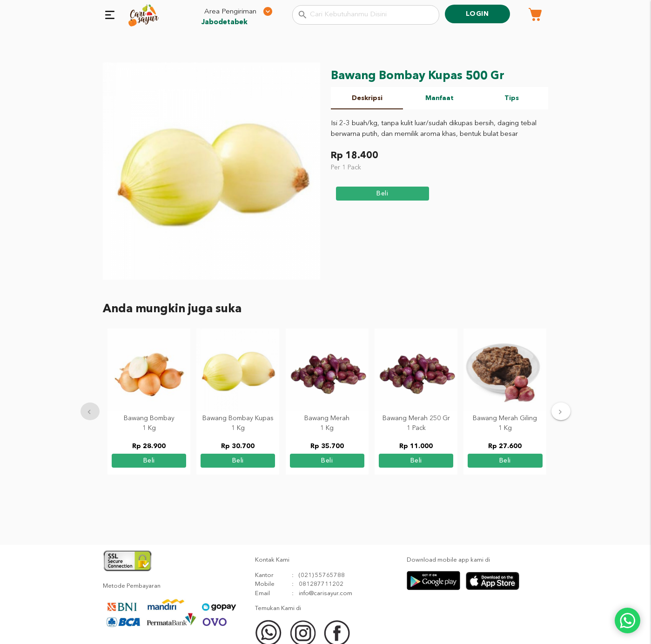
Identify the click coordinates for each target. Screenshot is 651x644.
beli (382, 194)
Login (477, 14)
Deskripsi (367, 98)
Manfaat (440, 98)
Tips (512, 98)
